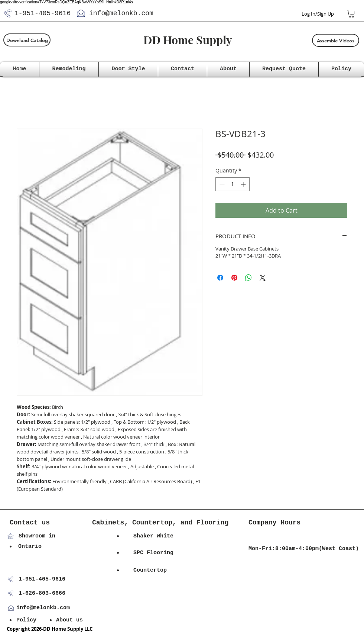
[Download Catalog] (27, 40)
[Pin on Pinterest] (234, 278)
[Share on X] (263, 278)
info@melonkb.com (121, 13)
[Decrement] (221, 184)
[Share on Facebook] (220, 278)
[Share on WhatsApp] (248, 278)
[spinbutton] (233, 184)
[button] (351, 14)
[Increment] (244, 184)
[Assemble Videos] (336, 40)
